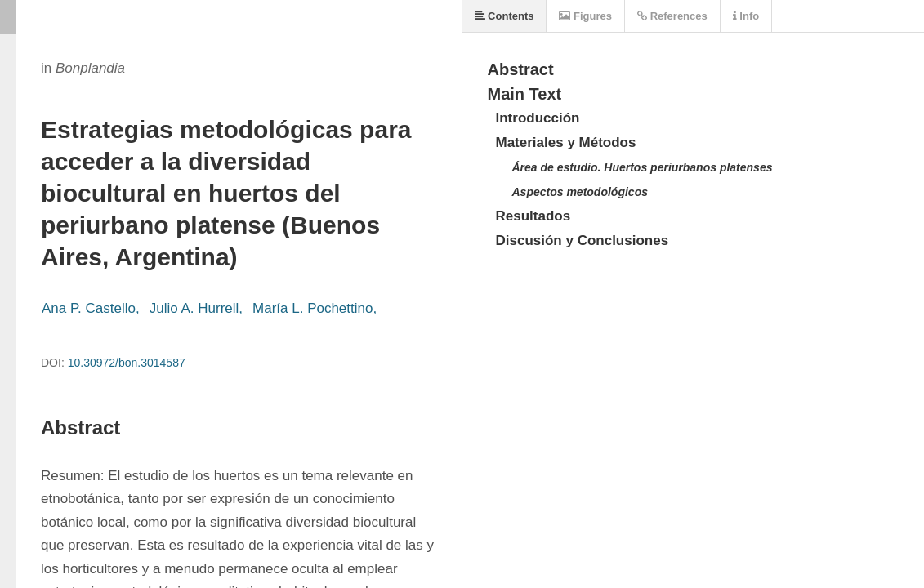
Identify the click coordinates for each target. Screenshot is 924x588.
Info (746, 16)
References (672, 16)
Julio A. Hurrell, (196, 308)
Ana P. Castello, (91, 308)
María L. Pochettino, (315, 308)
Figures (585, 16)
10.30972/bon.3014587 (127, 363)
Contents (504, 16)
